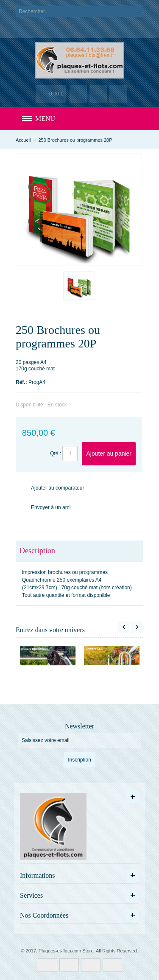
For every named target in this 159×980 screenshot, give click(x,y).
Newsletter (79, 726)
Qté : (56, 454)
